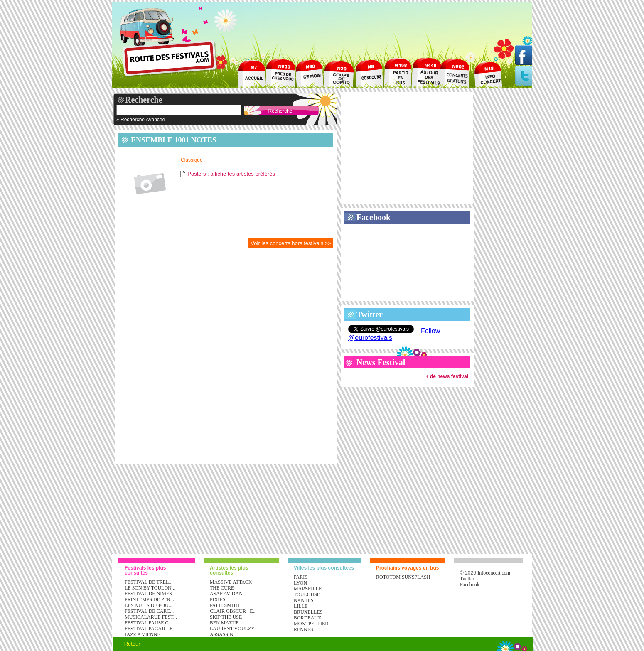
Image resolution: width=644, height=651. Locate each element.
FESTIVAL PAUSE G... (149, 623)
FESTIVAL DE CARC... (149, 611)
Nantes (304, 600)
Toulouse (307, 594)
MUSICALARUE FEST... (151, 617)
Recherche (144, 100)
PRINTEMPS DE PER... (149, 599)
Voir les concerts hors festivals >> (291, 243)
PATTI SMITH (225, 605)
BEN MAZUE (224, 623)
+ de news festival (447, 376)
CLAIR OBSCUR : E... (233, 611)
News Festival (381, 362)
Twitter (370, 314)
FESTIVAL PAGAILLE (149, 629)
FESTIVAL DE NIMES (148, 594)
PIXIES (218, 599)
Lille (301, 606)
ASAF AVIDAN (226, 594)
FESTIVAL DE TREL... (149, 582)
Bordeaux (308, 618)
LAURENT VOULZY (232, 629)
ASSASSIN (222, 634)
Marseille (308, 589)
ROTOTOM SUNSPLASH (403, 577)
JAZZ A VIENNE (143, 634)
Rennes (304, 629)
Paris (301, 577)
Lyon (300, 583)
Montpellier (311, 624)
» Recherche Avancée (141, 120)
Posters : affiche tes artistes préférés (231, 174)
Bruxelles (308, 612)
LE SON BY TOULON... (150, 588)
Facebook (374, 217)
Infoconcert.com (494, 573)
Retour (132, 644)
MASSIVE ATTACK (231, 582)
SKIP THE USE (226, 617)
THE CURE (222, 588)
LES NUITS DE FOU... (149, 605)
